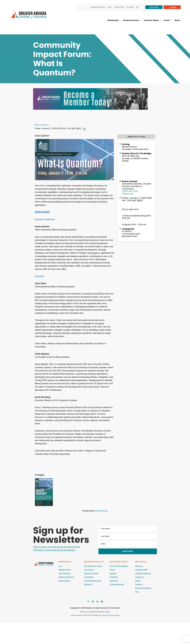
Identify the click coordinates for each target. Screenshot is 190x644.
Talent (112, 570)
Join (60, 566)
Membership (113, 20)
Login (173, 7)
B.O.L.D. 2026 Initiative (119, 566)
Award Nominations (143, 588)
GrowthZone (101, 511)
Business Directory (98, 7)
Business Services (131, 20)
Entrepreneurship (117, 584)
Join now (154, 7)
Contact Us (140, 577)
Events (167, 20)
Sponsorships (64, 581)
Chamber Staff (141, 570)
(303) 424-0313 (130, 191)
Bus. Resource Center (93, 566)
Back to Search (42, 125)
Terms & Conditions (88, 612)
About (177, 20)
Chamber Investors (143, 573)
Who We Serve (65, 573)
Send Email (128, 194)
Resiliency (88, 584)
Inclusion (130, 7)
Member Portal (65, 570)
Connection (89, 570)
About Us (139, 566)
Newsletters (119, 7)
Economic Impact (151, 20)
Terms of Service (112, 615)
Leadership (89, 577)
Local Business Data (93, 581)
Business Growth (91, 573)
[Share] (84, 129)
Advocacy (114, 581)
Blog (110, 7)
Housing (113, 573)
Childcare (114, 577)
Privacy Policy (104, 612)
